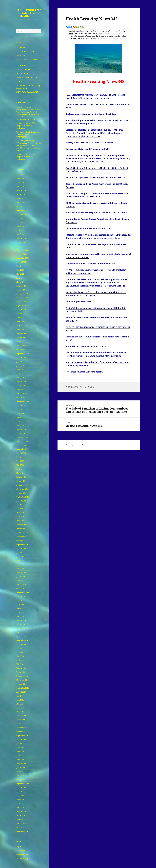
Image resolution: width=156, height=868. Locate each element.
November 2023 (22, 298)
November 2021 (22, 393)
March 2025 (21, 234)
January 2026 (21, 194)
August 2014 (21, 740)
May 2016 (20, 656)
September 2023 (23, 306)
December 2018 (22, 533)
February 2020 (22, 477)
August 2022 (21, 358)
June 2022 (20, 366)
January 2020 (21, 481)
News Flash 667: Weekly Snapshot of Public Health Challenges (26, 157)
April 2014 (20, 756)
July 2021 (20, 409)
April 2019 (20, 517)
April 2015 (20, 708)
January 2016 (21, 672)
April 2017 (20, 612)
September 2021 (23, 401)
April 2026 (20, 182)
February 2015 (22, 716)
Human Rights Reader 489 (78, 302)
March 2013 (21, 807)
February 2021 (22, 429)
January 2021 (21, 433)
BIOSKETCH (21, 47)
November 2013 (22, 776)
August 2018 (21, 549)
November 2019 (22, 489)
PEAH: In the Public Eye (25, 66)
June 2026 (20, 174)
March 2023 (21, 330)
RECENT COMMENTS (24, 70)
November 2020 (22, 441)
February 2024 (22, 286)
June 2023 (20, 318)
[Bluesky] (81, 27)
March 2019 (21, 521)
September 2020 (23, 449)
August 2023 (21, 310)
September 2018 (23, 545)
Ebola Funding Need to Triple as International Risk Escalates (96, 213)
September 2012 (23, 831)
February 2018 (22, 573)
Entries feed (21, 851)
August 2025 (21, 214)
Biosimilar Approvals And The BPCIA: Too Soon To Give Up (95, 178)
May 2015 (20, 704)
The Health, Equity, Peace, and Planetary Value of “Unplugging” (28, 134)
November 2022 (22, 346)
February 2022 (22, 381)
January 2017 (21, 624)
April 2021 (20, 421)
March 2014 (21, 760)
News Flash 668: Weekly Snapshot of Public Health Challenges (26, 126)
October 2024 (21, 254)
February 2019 (22, 525)
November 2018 (22, 537)
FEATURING (21, 55)
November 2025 (22, 202)
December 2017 (22, 580)
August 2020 (21, 453)
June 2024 (20, 270)
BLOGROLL (21, 82)
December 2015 (22, 676)
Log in (19, 847)
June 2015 (20, 700)
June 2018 (20, 557)
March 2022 (21, 377)
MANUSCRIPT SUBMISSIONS (27, 78)
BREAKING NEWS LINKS (26, 51)
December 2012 (22, 819)
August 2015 (21, 692)
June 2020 (20, 461)
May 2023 (20, 322)
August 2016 (21, 644)
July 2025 (20, 218)
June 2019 (20, 509)
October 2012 (21, 827)
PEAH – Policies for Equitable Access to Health (29, 13)
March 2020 (21, 473)
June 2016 (20, 652)
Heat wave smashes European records (85, 372)
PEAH (71, 34)
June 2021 (20, 413)
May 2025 (20, 226)
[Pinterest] (74, 27)
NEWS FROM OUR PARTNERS (28, 92)
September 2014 (23, 736)
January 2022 (21, 385)
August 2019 (21, 501)
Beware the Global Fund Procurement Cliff (87, 149)
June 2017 (20, 604)
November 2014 (22, 728)
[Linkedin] (71, 27)
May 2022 (20, 370)
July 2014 (20, 744)
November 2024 (22, 250)
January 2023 (21, 338)
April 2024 (20, 278)
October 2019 (21, 493)
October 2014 (21, 732)
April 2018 (20, 565)
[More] (83, 27)
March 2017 (21, 616)
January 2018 (21, 577)
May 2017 (20, 608)
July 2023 (20, 314)
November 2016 (22, 632)
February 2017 (22, 620)
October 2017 (21, 588)
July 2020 (20, 457)
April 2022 (20, 373)
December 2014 (22, 724)
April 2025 (20, 230)
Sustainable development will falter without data (91, 114)
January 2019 (21, 529)
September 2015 (23, 688)
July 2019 (20, 505)
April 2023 (20, 326)
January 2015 (21, 720)
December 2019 (22, 485)
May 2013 (20, 799)
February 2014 (22, 764)
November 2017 (22, 584)
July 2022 (20, 362)
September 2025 (23, 210)
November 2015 (22, 680)
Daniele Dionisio (88, 387)
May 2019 (20, 513)
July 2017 (20, 600)
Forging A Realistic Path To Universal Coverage (89, 143)
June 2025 (20, 222)
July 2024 (20, 266)
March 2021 (21, 425)
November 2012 (22, 823)
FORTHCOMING (22, 74)
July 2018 (20, 553)
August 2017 (21, 596)
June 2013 (20, 795)
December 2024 (22, 246)
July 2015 (20, 696)
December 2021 (22, 389)
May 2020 (20, 465)
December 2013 (22, 772)
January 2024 (21, 290)
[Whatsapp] (78, 27)
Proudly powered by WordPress (78, 445)
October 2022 (21, 350)
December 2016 (22, 628)
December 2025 (22, 198)
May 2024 (20, 274)
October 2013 (21, 780)
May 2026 (20, 178)
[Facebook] (67, 27)
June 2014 (20, 748)
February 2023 (22, 334)
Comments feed (22, 855)
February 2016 (22, 668)
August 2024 (21, 262)
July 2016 (20, 648)
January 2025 (21, 242)
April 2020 (20, 469)
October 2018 (21, 541)
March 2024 (21, 282)
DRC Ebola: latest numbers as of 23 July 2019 (88, 228)
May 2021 (20, 417)
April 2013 (20, 803)
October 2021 (21, 397)
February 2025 (22, 238)
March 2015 (21, 712)
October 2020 (21, 445)
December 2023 (22, 294)
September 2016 (23, 640)
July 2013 (20, 791)
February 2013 (22, 811)
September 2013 (23, 784)
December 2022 (22, 342)
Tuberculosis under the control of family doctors (90, 264)
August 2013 (21, 787)
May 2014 (20, 752)
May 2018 (20, 561)
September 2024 (23, 258)
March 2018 (21, 569)
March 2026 (21, 186)
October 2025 (21, 206)
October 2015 (21, 684)
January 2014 (21, 768)
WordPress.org (22, 859)
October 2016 (21, 636)
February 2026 (22, 190)
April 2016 (20, 660)
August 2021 (21, 405)
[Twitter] (69, 27)
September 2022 (23, 354)
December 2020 (22, 437)
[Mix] (76, 27)
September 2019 (23, 497)
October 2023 (21, 302)
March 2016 (21, 664)
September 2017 (23, 592)
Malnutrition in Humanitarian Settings (86, 346)
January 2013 (21, 815)
